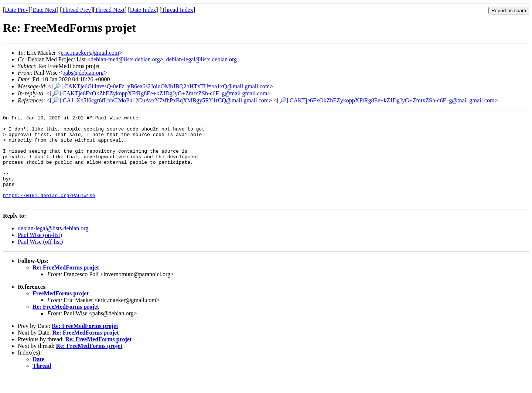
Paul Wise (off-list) (40, 259)
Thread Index (177, 10)
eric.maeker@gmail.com (90, 53)
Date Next (45, 10)
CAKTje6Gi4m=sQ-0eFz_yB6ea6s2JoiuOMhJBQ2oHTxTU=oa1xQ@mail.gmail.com (167, 86)
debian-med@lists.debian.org (125, 59)
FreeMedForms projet (61, 311)
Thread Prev (76, 10)
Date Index (143, 10)
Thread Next (110, 10)
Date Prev (17, 10)
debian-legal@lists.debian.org (202, 59)
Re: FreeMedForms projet (66, 285)
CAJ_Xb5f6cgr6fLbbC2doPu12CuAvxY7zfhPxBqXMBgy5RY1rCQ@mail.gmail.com (166, 100)
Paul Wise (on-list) (40, 253)
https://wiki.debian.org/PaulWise (49, 212)
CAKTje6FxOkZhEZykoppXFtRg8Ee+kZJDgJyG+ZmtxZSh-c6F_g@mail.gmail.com (165, 93)
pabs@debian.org (83, 73)
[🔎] (57, 86)
